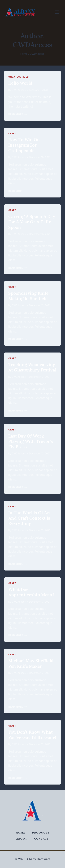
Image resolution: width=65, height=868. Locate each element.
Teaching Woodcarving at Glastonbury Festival (32, 367)
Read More (18, 114)
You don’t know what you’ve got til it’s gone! (32, 735)
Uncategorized (19, 77)
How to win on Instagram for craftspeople (24, 145)
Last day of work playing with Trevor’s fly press (31, 441)
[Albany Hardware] (20, 12)
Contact (42, 839)
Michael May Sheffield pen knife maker (31, 663)
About (22, 839)
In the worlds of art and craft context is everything (30, 518)
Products (41, 832)
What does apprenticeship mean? (31, 592)
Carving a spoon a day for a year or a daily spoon (32, 222)
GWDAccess (19, 90)
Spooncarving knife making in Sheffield (28, 296)
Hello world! (21, 83)
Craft (12, 133)
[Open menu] (59, 12)
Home (20, 832)
